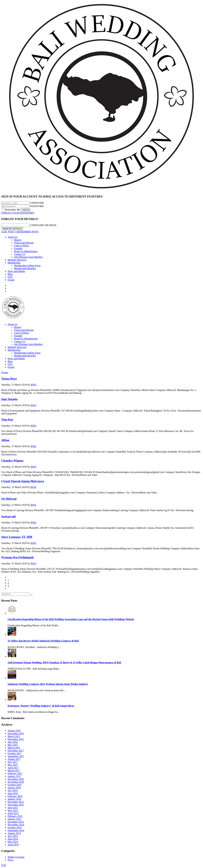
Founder (18, 248)
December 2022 (16, 739)
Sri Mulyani (9, 499)
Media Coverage (16, 857)
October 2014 (15, 828)
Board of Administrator (26, 251)
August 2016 (14, 788)
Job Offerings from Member (28, 257)
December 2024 (16, 733)
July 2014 (13, 836)
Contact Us (20, 254)
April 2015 (13, 813)
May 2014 (13, 842)
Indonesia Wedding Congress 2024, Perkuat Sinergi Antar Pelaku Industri (48, 684)
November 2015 (16, 805)
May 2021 (13, 745)
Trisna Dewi (9, 379)
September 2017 (16, 756)
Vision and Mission (24, 243)
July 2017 (13, 762)
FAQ (10, 277)
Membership (14, 263)
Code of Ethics (21, 246)
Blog (10, 274)
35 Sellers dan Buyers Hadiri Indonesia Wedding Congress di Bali (43, 641)
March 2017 (14, 771)
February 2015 (15, 816)
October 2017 (15, 753)
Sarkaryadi (8, 516)
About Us (13, 237)
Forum (11, 280)
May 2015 (13, 810)
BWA (34, 385)
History (18, 240)
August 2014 (14, 833)
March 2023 (14, 736)
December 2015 (16, 802)
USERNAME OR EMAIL (43, 225)
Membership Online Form (27, 266)
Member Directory (17, 260)
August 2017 (14, 759)
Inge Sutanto (9, 399)
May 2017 (13, 765)
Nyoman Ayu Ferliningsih (17, 557)
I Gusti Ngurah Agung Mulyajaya (23, 481)
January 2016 (14, 799)
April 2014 (13, 845)
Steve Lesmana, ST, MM (17, 537)
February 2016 (15, 796)
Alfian (5, 440)
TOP (4, 865)
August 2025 (14, 731)
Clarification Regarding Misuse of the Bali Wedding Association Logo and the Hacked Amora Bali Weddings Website (71, 619)
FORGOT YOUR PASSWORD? (18, 213)
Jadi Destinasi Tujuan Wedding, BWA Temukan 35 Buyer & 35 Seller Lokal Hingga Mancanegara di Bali (64, 662)
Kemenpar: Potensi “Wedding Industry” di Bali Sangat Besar (41, 706)
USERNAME (37, 203)
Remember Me (11, 210)
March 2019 (14, 748)
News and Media (16, 271)
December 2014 (16, 822)
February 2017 (15, 773)
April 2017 (13, 768)
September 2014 (16, 830)
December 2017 (16, 751)
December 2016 (16, 779)
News (10, 860)
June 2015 (13, 808)
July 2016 (13, 790)
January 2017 (14, 776)
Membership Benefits (25, 268)
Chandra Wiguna (12, 461)
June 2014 (13, 839)
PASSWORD (37, 206)
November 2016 (16, 782)
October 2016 (15, 785)
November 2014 (16, 825)
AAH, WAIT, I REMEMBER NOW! (20, 232)
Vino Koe (7, 420)
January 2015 (14, 819)
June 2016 (13, 793)
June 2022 (13, 742)
